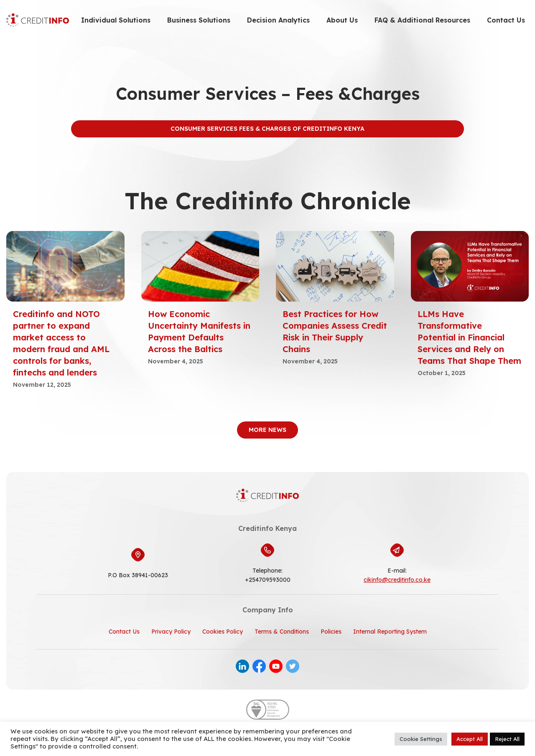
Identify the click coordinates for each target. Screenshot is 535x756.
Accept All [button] (470, 739)
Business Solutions (199, 20)
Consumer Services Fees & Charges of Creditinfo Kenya (267, 129)
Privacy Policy (171, 632)
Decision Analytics (278, 20)
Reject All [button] (507, 739)
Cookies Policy (223, 632)
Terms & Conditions (282, 632)
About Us (342, 20)
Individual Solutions (116, 20)
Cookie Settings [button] (421, 739)
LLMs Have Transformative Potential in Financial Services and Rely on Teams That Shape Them (469, 337)
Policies (331, 632)
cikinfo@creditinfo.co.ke (397, 580)
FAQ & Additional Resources (422, 20)
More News (267, 430)
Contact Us (506, 20)
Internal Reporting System (390, 632)
